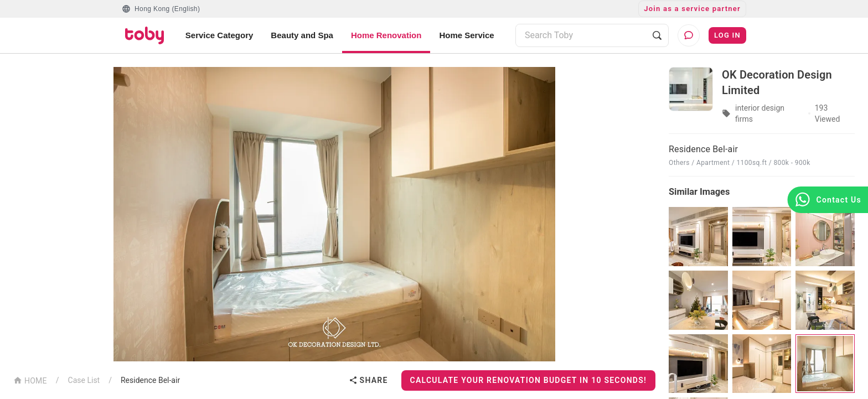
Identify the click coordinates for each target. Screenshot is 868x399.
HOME (30, 380)
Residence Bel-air (150, 380)
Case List (84, 380)
